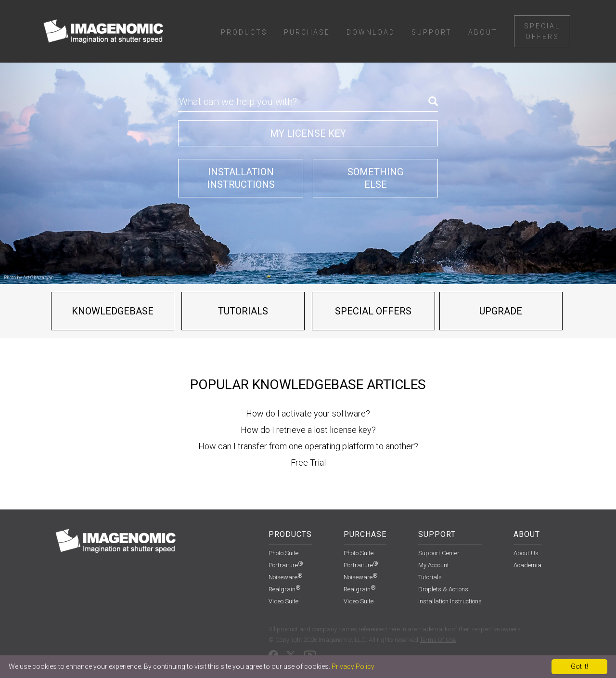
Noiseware (286, 577)
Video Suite (283, 601)
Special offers (373, 311)
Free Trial (308, 463)
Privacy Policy (353, 666)
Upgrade (501, 311)
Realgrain (285, 589)
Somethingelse (375, 178)
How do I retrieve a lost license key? (308, 430)
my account (434, 565)
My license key (308, 133)
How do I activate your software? (308, 413)
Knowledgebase (113, 311)
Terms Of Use (438, 640)
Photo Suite (283, 553)
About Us (526, 553)
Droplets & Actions (443, 589)
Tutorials (243, 311)
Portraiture (286, 565)
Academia (527, 565)
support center (439, 553)
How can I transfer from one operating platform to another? (308, 446)
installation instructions (450, 601)
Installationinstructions (241, 178)
